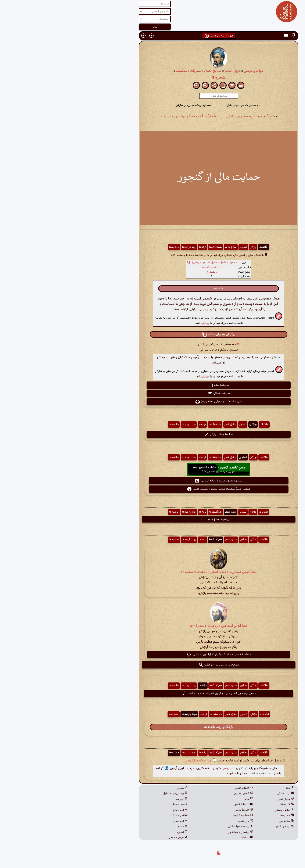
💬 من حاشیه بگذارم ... (134, 761)
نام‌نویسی (162, 768)
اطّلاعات (198, 247)
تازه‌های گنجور (218, 827)
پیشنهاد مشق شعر (152, 519)
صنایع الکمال (147, 71)
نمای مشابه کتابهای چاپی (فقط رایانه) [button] (152, 402)
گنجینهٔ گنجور (178, 810)
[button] (228, 36)
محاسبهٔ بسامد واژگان (153, 434)
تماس (116, 832)
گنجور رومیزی (177, 794)
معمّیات (115, 71)
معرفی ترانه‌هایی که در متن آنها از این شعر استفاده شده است (153, 693)
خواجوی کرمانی (188, 71)
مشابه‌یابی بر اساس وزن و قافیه (153, 665)
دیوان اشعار (166, 71)
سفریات (129, 71)
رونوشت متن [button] (152, 385)
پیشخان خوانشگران (175, 827)
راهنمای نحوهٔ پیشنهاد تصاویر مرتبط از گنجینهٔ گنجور (153, 489)
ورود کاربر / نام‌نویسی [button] (153, 36)
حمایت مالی (113, 805)
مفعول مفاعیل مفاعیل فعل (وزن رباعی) (148, 263)
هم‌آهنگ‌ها (149, 247)
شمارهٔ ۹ (153, 78)
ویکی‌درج (146, 272)
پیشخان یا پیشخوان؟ (174, 832)
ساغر (182, 799)
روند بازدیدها (123, 247)
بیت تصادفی (219, 794)
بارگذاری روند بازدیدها (152, 727)
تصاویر (177, 247)
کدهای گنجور (178, 788)
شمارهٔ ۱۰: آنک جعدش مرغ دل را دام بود (123, 116)
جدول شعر (220, 799)
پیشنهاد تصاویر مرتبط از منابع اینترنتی (152, 481)
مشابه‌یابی (220, 821)
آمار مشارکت (113, 816)
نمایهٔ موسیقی (218, 810)
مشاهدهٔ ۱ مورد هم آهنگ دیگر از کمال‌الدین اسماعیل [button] (153, 654)
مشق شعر (165, 247)
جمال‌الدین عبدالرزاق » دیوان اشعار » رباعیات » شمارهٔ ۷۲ (152, 572)
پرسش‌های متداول (109, 794)
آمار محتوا (114, 810)
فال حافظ (221, 805)
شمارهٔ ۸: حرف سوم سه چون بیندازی (184, 116)
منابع (117, 827)
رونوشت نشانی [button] (153, 393)
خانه (224, 788)
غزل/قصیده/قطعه (146, 268)
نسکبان (181, 838)
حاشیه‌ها (108, 247)
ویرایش (139, 323)
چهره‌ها (115, 799)
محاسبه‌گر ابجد (177, 816)
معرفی (116, 788)
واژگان (187, 247)
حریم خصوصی (112, 838)
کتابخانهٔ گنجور (177, 805)
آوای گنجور (179, 821)
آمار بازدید (114, 821)
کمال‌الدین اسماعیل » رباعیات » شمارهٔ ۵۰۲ (153, 626)
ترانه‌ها (137, 247)
